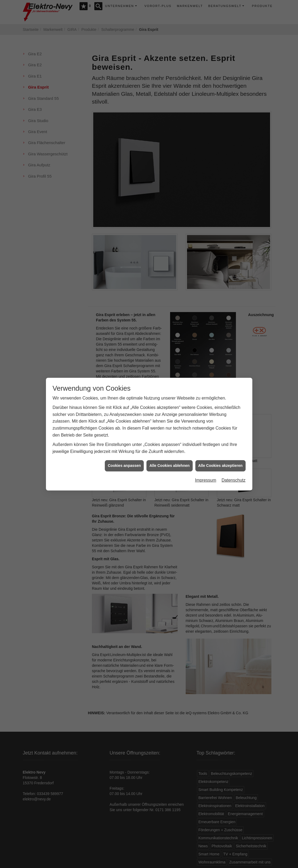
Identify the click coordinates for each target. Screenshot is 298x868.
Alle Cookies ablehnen (169, 460)
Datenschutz (234, 475)
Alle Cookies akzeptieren (220, 460)
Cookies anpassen (124, 460)
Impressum (205, 475)
